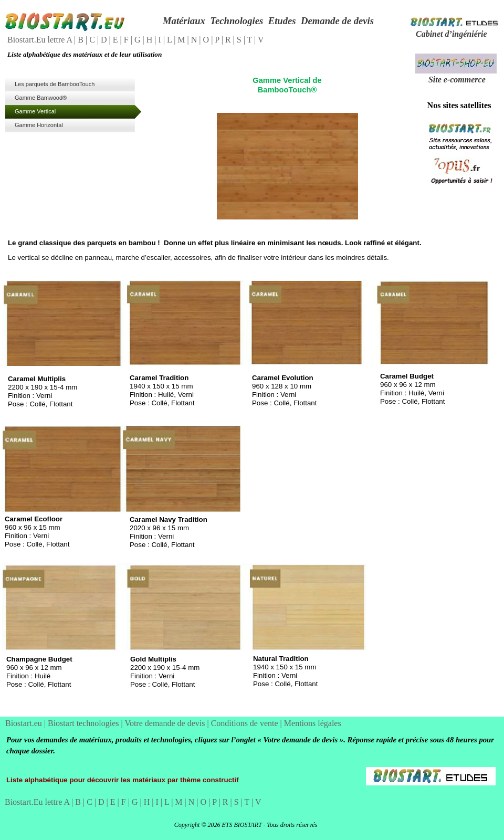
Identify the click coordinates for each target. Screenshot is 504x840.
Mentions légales (313, 723)
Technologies (237, 21)
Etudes (282, 21)
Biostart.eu (25, 723)
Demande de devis (337, 21)
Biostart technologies (85, 723)
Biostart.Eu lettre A (41, 40)
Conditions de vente (246, 723)
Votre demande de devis (166, 723)
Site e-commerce (457, 80)
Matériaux (184, 21)
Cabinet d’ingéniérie (451, 34)
